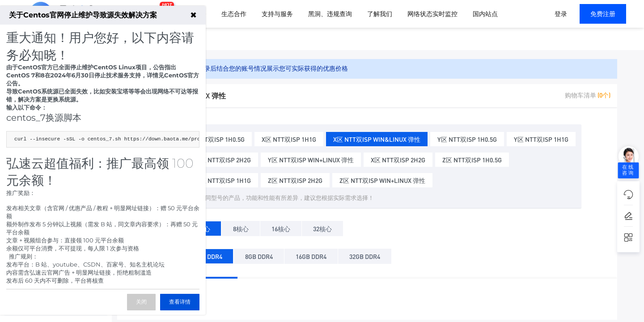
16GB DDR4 (311, 255)
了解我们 (380, 14)
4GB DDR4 (208, 255)
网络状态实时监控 (432, 14)
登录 (561, 14)
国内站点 (485, 14)
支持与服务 (277, 14)
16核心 (281, 227)
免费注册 (603, 14)
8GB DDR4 (259, 255)
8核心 (241, 227)
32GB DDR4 (365, 255)
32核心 (322, 227)
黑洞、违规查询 (330, 14)
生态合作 (234, 14)
